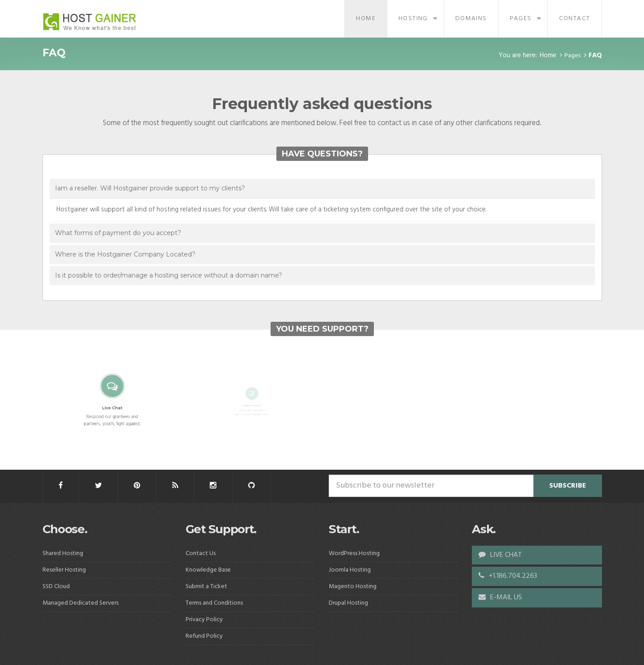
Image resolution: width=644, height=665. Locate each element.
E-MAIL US (500, 598)
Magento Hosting (353, 587)
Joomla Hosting (350, 570)
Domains (471, 19)
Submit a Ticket (206, 587)
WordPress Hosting (354, 553)
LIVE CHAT (500, 555)
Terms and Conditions (214, 603)
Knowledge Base (208, 570)
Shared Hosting (63, 553)
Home (366, 19)
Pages (521, 19)
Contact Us (201, 553)
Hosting (413, 19)
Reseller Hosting (64, 570)
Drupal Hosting (348, 603)
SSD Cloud (56, 587)
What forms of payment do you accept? (118, 233)
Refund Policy (204, 636)
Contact (575, 19)
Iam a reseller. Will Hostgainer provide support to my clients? (150, 188)
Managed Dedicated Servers (80, 603)
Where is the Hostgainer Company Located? (125, 254)
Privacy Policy (204, 620)
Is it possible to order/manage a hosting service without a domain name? (169, 275)
